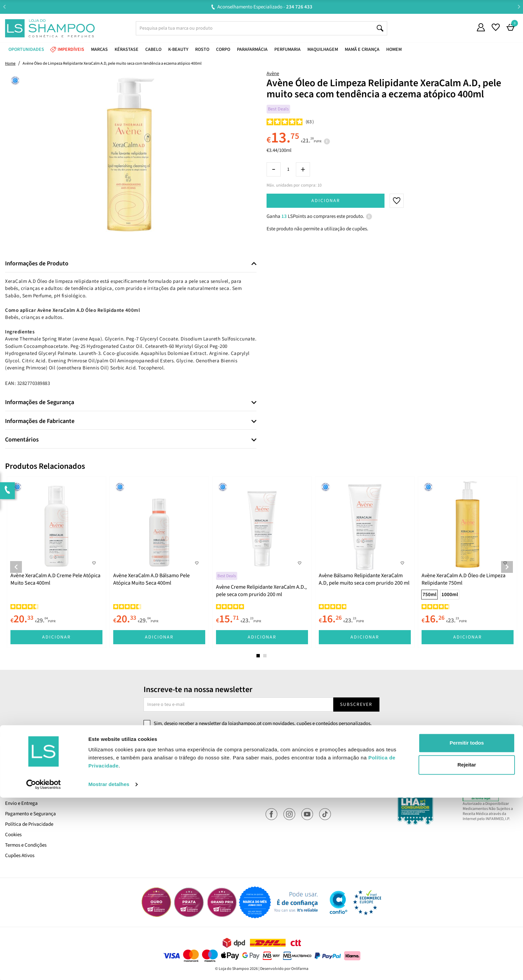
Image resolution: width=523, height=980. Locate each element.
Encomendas (279, 782)
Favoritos (275, 793)
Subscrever (356, 705)
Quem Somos (19, 772)
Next (519, 7)
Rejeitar (467, 947)
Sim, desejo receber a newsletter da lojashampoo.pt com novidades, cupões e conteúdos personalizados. (263, 724)
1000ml (450, 595)
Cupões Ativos (20, 856)
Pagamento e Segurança (30, 814)
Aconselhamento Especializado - (265, 7)
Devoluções (147, 782)
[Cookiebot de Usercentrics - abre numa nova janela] (44, 967)
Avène (273, 74)
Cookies (13, 835)
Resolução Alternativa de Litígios (170, 793)
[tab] (131, 264)
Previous (4, 7)
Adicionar (326, 201)
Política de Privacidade (29, 824)
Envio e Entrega (21, 803)
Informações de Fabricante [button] (40, 421)
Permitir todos (467, 925)
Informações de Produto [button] (37, 264)
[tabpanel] (56, 562)
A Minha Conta (281, 772)
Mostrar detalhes (109, 967)
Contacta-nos (149, 772)
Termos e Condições (26, 845)
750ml (429, 595)
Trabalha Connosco (25, 782)
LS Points (15, 793)
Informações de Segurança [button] (40, 402)
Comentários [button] (22, 440)
